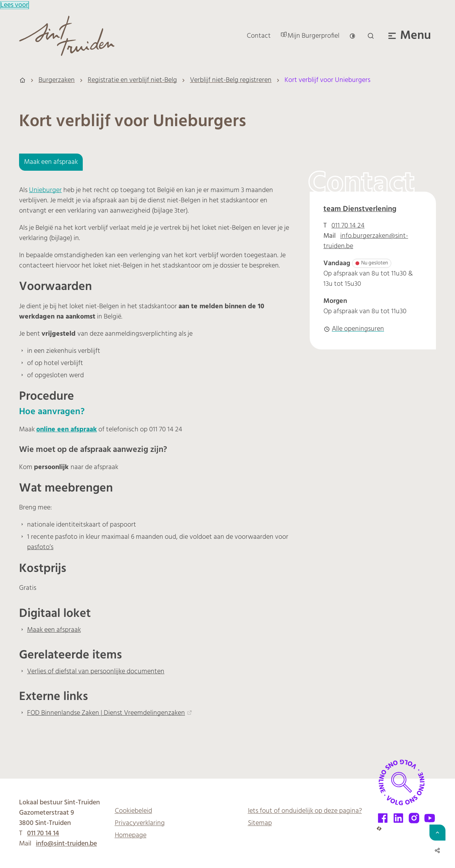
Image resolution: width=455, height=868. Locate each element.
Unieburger (45, 190)
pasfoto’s (40, 547)
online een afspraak (67, 430)
